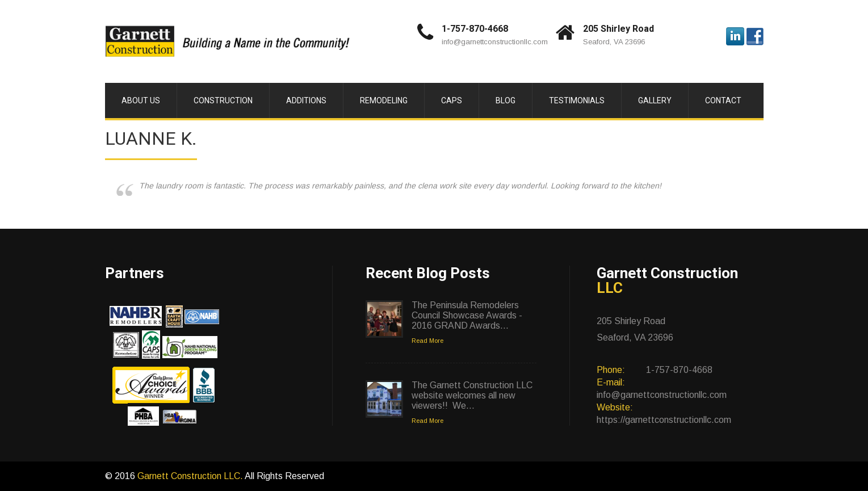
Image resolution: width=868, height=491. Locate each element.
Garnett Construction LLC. (191, 476)
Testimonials (577, 100)
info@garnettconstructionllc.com (495, 42)
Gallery (655, 100)
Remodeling (384, 100)
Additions (306, 100)
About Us (141, 100)
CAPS (452, 100)
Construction (223, 100)
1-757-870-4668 (475, 29)
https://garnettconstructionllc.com (664, 420)
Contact (723, 100)
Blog (506, 100)
